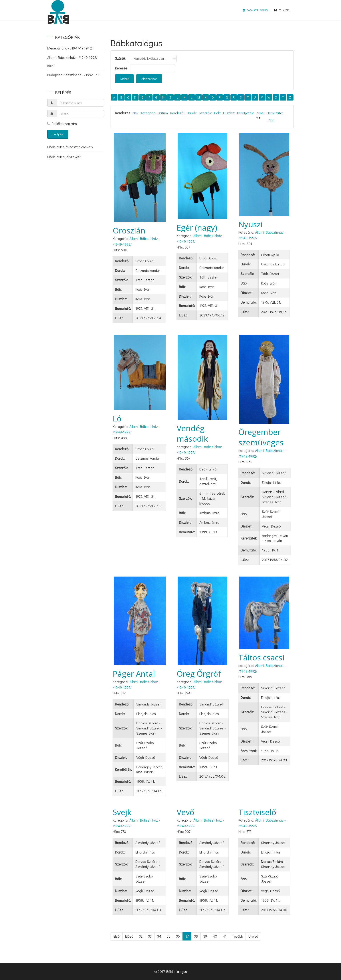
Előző (129, 936)
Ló (117, 418)
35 (169, 936)
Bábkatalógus (255, 10)
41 (225, 936)
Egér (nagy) (197, 228)
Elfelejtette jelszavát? (64, 157)
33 (150, 936)
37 (187, 936)
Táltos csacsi (261, 657)
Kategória (148, 113)
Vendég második (192, 433)
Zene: (260, 113)
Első (117, 936)
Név (135, 113)
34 (159, 936)
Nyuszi (251, 224)
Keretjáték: (246, 113)
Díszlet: (229, 113)
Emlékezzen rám (62, 123)
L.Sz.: (271, 120)
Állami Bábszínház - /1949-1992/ (72, 61)
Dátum (163, 113)
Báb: (218, 113)
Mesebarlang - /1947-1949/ (70, 48)
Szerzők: (205, 113)
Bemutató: (275, 113)
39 (205, 936)
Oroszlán (129, 230)
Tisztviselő (257, 812)
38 (196, 936)
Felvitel (282, 10)
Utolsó (253, 936)
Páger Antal (134, 674)
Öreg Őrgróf (199, 674)
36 (178, 936)
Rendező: (177, 113)
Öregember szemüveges (261, 437)
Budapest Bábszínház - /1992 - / (74, 75)
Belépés (58, 134)
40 (215, 936)
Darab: (192, 113)
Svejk (122, 812)
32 (141, 936)
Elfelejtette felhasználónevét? (70, 147)
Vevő (185, 812)
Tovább (237, 936)
